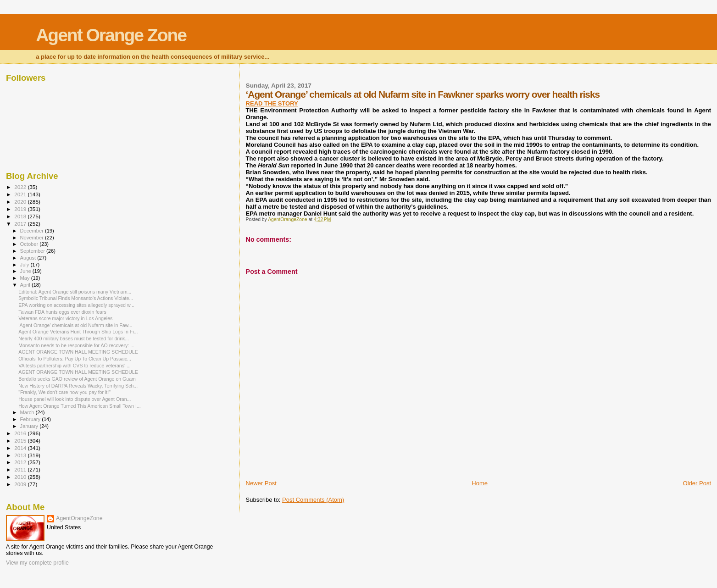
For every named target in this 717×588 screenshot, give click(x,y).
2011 (21, 469)
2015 (21, 441)
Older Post (697, 483)
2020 (21, 202)
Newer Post (261, 483)
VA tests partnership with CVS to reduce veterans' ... (75, 366)
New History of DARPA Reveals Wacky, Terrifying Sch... (78, 386)
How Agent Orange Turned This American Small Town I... (80, 406)
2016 (21, 433)
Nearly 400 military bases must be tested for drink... (74, 338)
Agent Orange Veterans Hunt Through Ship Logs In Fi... (78, 332)
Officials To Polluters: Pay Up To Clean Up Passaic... (75, 359)
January (30, 426)
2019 (21, 209)
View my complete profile (37, 563)
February (31, 419)
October (30, 244)
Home (480, 483)
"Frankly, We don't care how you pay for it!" (64, 392)
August (29, 258)
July (25, 265)
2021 (21, 194)
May (26, 278)
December (33, 231)
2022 (21, 187)
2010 (21, 477)
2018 (21, 216)
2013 (21, 455)
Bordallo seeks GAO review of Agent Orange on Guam (77, 379)
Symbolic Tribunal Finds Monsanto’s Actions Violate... (76, 298)
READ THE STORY (272, 103)
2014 (21, 448)
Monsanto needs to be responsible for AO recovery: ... (76, 345)
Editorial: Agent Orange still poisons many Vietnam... (75, 292)
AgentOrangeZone (79, 518)
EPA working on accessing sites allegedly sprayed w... (76, 305)
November (33, 238)
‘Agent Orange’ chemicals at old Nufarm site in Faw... (75, 325)
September (33, 251)
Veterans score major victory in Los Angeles (65, 318)
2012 (21, 462)
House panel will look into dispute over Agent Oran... (75, 399)
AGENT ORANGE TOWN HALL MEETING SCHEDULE (78, 352)
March (28, 412)
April (26, 285)
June (26, 271)
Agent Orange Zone (111, 35)
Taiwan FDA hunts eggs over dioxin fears (62, 312)
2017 (21, 224)
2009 (21, 484)
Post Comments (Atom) (313, 500)
